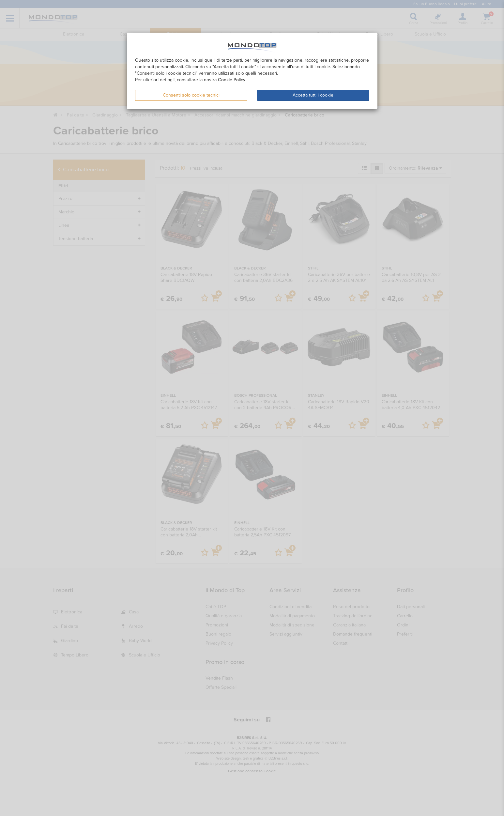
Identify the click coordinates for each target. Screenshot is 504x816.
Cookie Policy (232, 80)
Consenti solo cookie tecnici (191, 95)
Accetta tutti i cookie (313, 95)
